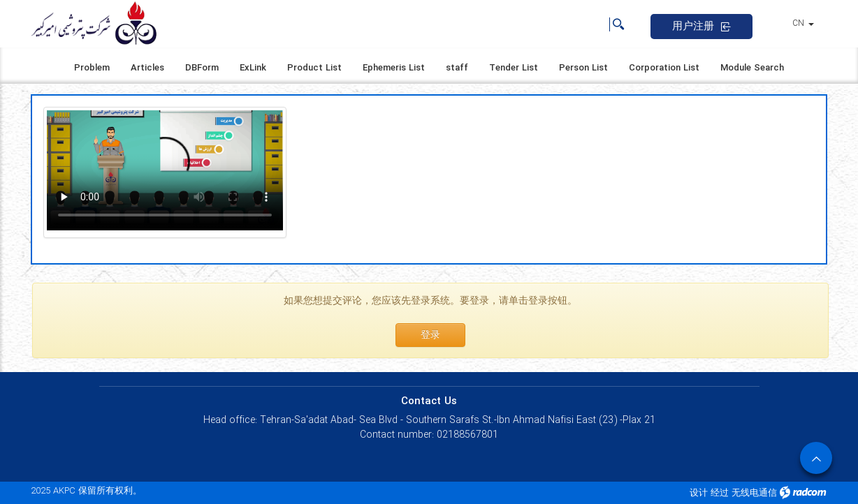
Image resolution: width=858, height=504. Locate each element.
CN (803, 23)
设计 (699, 493)
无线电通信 (754, 493)
